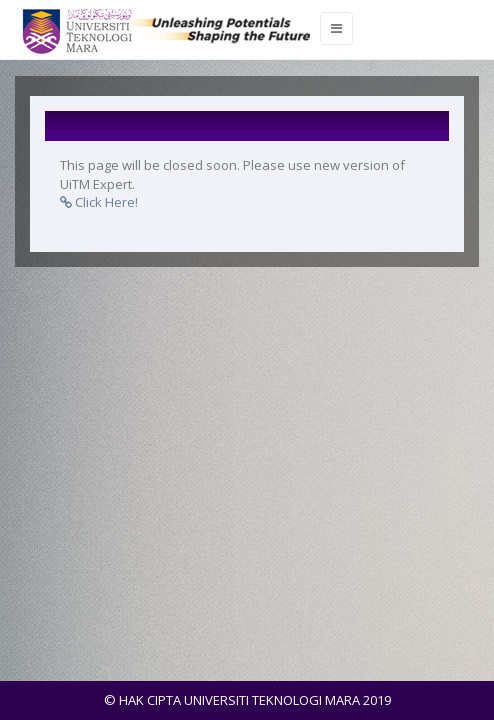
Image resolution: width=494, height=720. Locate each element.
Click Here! (99, 202)
